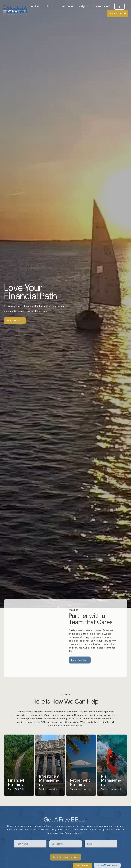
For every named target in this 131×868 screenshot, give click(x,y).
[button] (35, 6)
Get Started (82, 865)
